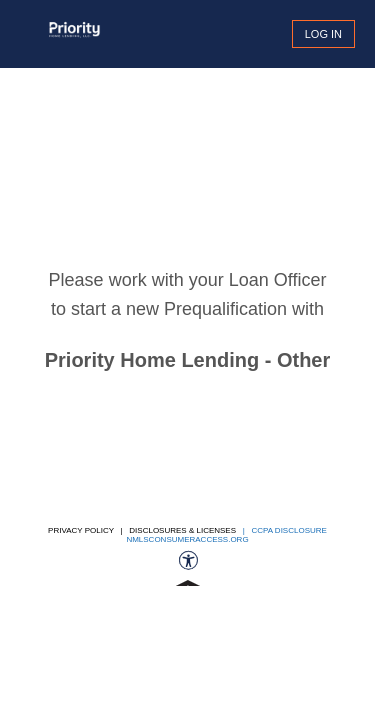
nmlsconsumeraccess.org (187, 539)
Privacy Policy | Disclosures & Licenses (142, 530)
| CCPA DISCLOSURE (282, 530)
